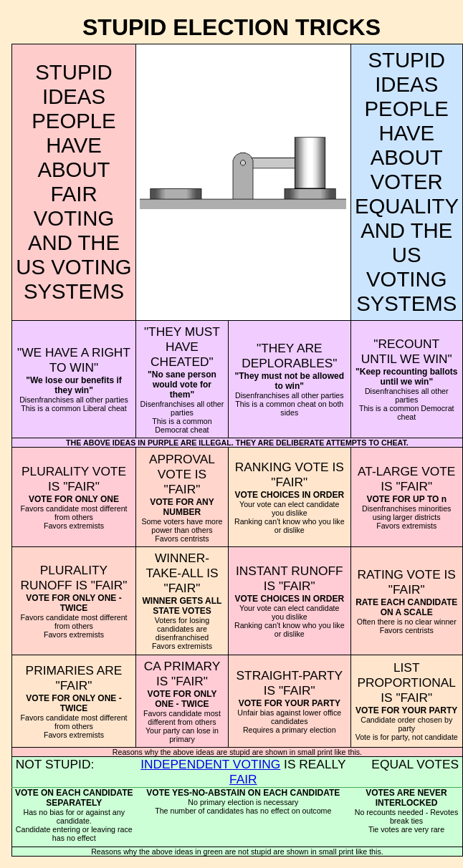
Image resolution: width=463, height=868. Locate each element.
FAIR (243, 779)
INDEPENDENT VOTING (210, 764)
